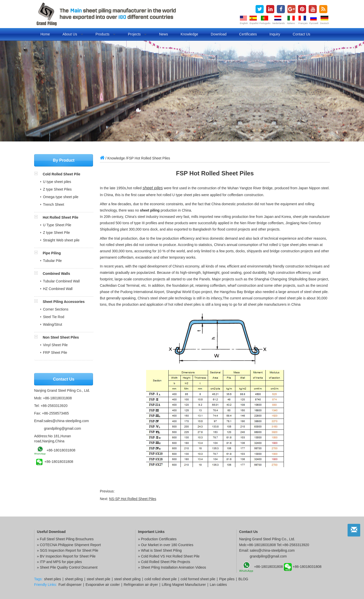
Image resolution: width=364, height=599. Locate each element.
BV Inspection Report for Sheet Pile (68, 556)
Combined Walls (56, 274)
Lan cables (218, 585)
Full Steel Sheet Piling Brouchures (67, 539)
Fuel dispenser (70, 585)
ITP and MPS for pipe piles (61, 562)
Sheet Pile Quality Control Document (69, 567)
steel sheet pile (98, 579)
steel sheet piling (127, 579)
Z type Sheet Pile (56, 233)
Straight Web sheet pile (61, 240)
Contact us (301, 34)
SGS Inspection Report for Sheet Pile (69, 550)
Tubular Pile (52, 261)
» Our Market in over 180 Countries (166, 545)
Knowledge (189, 34)
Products (105, 34)
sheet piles (153, 188)
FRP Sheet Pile (55, 353)
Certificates (248, 34)
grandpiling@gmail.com (63, 428)
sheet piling (74, 579)
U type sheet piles (57, 182)
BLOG (243, 579)
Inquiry (275, 34)
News (163, 34)
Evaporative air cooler (103, 585)
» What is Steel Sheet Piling (160, 550)
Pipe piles (227, 579)
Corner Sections (56, 309)
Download (219, 34)
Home (45, 34)
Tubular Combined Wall (61, 281)
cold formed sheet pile (198, 579)
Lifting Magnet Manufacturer (184, 585)
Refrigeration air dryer (141, 585)
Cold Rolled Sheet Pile (62, 174)
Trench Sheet (54, 204)
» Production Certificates (157, 539)
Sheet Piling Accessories (64, 302)
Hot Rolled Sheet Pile (61, 217)
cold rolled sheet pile (161, 579)
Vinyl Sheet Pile (55, 345)
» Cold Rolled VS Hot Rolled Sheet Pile (169, 556)
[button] (38, 174)
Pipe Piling (52, 253)
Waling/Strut (53, 324)
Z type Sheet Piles (57, 189)
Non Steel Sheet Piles (61, 337)
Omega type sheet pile (61, 197)
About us (73, 34)
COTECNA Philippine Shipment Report (70, 545)
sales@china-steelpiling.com (66, 421)
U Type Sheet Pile (57, 225)
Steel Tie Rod (54, 317)
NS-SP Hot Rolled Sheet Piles (133, 499)
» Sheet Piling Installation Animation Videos (172, 567)
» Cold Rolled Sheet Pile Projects (164, 562)
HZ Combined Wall (58, 289)
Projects (137, 34)
